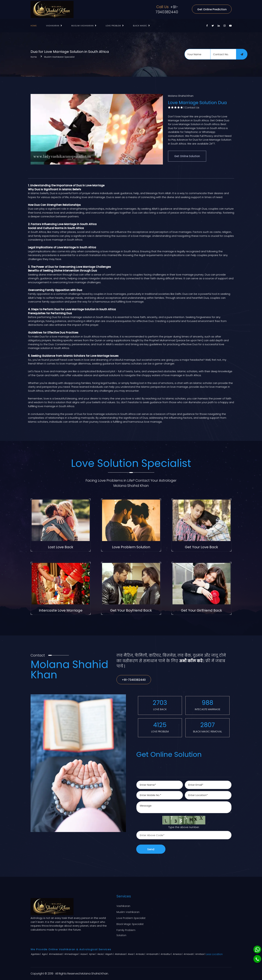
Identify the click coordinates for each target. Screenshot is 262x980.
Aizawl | (84, 954)
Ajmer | (93, 954)
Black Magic (140, 26)
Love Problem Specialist (131, 918)
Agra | (45, 954)
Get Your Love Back (201, 547)
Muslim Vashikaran (82, 26)
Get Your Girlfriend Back (201, 610)
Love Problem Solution (131, 547)
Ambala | (141, 954)
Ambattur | (166, 954)
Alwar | (131, 954)
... (160, 26)
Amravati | (189, 954)
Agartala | (36, 954)
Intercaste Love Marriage (61, 610)
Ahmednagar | (72, 954)
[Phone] (257, 959)
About (155, 912)
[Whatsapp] (257, 949)
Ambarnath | (153, 954)
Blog (154, 918)
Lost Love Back (61, 547)
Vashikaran (53, 26)
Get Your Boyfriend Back (131, 610)
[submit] (242, 54)
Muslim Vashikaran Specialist (59, 57)
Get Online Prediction (212, 9)
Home (34, 26)
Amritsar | (200, 954)
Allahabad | (121, 954)
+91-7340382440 (167, 9)
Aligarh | (110, 954)
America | (178, 954)
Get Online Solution (187, 156)
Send (151, 849)
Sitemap (156, 924)
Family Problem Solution (126, 932)
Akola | (101, 954)
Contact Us (192, 107)
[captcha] (184, 835)
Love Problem (113, 26)
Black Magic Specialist (130, 924)
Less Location (214, 954)
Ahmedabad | (56, 954)
